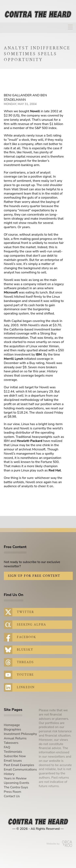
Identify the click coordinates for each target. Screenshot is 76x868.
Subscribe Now (15, 756)
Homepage (12, 725)
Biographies (12, 729)
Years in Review (15, 778)
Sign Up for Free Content (34, 576)
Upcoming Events (17, 783)
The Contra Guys (16, 787)
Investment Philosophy (20, 734)
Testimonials (13, 752)
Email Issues (13, 761)
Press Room (13, 792)
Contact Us (12, 796)
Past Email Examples (19, 765)
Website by (59, 844)
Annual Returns (15, 738)
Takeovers (11, 743)
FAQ (7, 747)
